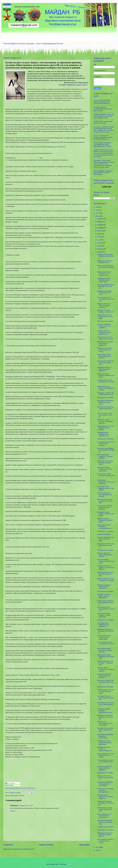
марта (99, 246)
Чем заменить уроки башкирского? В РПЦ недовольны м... (104, 469)
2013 (97, 847)
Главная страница (46, 845)
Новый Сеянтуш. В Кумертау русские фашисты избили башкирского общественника (102, 144)
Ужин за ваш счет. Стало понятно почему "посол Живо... (105, 317)
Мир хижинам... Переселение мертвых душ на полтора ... (106, 482)
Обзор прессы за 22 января (105, 830)
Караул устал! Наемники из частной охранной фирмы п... (106, 267)
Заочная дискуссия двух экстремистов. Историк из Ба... (106, 803)
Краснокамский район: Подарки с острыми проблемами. (104, 615)
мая (99, 240)
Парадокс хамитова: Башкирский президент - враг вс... (105, 520)
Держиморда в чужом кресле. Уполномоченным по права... (106, 388)
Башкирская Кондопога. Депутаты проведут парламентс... (104, 369)
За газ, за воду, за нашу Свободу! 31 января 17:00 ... (106, 475)
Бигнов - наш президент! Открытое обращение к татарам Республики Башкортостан (103, 137)
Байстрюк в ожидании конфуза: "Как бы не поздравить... (104, 326)
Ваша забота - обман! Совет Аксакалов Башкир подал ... (106, 682)
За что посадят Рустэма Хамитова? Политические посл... (106, 299)
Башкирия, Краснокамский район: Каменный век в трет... (105, 730)
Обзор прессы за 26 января (105, 591)
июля (99, 234)
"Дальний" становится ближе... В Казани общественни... (104, 596)
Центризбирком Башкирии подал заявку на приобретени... (105, 343)
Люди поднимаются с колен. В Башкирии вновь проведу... (106, 428)
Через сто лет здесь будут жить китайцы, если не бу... (105, 415)
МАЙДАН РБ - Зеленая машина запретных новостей (103, 122)
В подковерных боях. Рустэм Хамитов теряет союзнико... (106, 444)
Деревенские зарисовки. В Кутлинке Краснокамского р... (106, 631)
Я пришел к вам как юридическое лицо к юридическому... (104, 332)
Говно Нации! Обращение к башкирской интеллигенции (105, 736)
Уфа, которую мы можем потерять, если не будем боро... (105, 501)
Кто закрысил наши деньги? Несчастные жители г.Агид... (106, 402)
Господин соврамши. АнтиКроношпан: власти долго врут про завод (103, 109)
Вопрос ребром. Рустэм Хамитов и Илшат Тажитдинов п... (104, 816)
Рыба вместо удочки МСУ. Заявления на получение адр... (105, 717)
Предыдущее (85, 845)
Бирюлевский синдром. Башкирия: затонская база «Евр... (106, 656)
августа (100, 231)
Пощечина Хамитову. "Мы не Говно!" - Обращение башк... (105, 663)
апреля (100, 243)
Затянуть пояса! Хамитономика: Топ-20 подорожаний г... (105, 723)
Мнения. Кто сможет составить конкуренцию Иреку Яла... (105, 421)
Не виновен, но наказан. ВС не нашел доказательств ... (106, 394)
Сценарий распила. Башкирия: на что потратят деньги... (103, 434)
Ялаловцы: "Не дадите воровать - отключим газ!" (106, 311)
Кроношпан (14, 795)
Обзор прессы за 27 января (105, 550)
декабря (100, 219)
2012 (97, 850)
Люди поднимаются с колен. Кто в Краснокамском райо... (106, 574)
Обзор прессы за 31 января (105, 321)
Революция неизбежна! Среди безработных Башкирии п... (104, 676)
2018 (97, 207)
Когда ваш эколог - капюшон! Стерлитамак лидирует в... (105, 797)
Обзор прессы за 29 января (105, 439)
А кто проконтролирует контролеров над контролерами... (104, 637)
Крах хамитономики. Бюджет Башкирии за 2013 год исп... (106, 286)
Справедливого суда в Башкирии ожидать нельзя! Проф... (104, 280)
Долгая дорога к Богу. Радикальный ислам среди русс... (106, 609)
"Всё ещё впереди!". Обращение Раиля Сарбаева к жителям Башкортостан (103, 173)
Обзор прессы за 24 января (105, 687)
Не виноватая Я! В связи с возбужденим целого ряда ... (106, 382)
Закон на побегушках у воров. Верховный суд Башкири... (105, 495)
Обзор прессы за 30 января (105, 398)
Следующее (8, 845)
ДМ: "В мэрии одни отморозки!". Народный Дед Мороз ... (105, 456)
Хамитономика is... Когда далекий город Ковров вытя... (105, 809)
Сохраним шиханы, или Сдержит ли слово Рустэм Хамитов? (106, 567)
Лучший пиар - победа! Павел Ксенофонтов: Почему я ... (104, 356)
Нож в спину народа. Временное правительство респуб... (106, 375)
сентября (100, 228)
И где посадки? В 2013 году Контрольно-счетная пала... (105, 363)
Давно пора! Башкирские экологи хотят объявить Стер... (105, 822)
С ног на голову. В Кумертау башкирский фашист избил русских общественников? (102, 102)
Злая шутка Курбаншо (104, 534)
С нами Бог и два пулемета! (105, 827)
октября (100, 225)
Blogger (69, 864)
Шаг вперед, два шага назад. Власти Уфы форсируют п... (106, 704)
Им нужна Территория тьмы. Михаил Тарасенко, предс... (106, 539)
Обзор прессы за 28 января (105, 531)
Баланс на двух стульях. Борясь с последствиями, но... (105, 777)
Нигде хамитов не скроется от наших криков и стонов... (105, 841)
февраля (100, 249)
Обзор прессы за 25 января (105, 620)
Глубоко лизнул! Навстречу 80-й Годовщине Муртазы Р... (106, 602)
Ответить (13, 811)
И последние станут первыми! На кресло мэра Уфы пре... (106, 488)
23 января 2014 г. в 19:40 (25, 806)
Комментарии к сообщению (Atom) (24, 849)
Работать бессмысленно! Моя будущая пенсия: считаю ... (105, 350)
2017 (97, 210)
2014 (97, 216)
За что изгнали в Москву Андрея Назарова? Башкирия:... (105, 507)
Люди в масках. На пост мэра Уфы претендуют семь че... (106, 545)
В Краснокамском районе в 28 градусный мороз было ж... (106, 256)
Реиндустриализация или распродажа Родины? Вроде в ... (105, 835)
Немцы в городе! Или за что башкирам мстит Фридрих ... (106, 580)
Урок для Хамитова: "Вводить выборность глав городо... (106, 561)
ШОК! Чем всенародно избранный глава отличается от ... (104, 587)
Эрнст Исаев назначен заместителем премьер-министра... (105, 650)
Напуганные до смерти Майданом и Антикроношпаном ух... (105, 527)
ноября (100, 222)
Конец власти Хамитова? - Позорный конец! (105, 262)
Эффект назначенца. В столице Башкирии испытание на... (104, 305)
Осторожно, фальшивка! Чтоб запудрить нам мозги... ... (105, 293)
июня (99, 237)
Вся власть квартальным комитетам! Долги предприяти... (105, 768)
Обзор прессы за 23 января (105, 773)
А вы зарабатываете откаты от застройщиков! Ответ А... (105, 762)
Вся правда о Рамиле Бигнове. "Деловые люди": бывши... (106, 514)
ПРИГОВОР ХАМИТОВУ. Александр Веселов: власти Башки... (105, 784)
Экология (21, 795)
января (100, 252)
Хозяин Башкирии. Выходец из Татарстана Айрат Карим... (106, 691)
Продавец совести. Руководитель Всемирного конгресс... (106, 669)
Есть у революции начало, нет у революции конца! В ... (106, 644)
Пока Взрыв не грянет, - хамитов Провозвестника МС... (105, 698)
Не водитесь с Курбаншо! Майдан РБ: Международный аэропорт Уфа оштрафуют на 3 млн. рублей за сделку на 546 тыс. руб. (104, 129)
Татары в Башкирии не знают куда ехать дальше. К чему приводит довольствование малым (104, 116)
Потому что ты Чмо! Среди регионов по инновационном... (105, 790)
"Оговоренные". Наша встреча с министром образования (104, 743)
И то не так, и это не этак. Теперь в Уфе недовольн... (106, 338)
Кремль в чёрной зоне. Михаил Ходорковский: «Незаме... (105, 555)
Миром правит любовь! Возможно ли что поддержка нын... (104, 274)
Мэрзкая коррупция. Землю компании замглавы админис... (105, 755)
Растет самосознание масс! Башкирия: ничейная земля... (105, 463)
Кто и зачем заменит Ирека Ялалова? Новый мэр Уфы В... (106, 450)
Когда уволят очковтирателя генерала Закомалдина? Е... (106, 409)
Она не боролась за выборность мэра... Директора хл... (104, 625)
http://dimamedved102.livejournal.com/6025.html (20, 788)
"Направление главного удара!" (77, 85)
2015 (97, 213)
